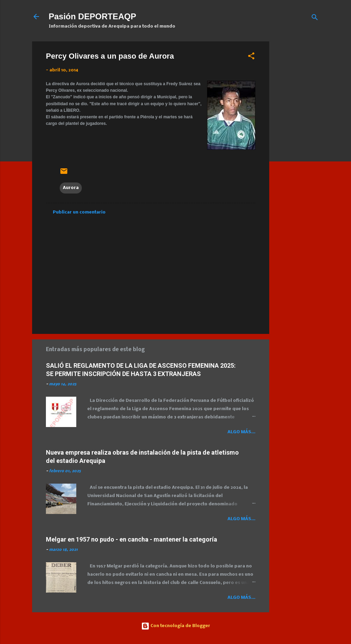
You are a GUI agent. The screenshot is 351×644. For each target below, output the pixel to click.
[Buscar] (315, 19)
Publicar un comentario (79, 212)
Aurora (71, 188)
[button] (251, 57)
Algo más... (241, 432)
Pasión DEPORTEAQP (92, 16)
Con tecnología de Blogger (176, 626)
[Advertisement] (313, 145)
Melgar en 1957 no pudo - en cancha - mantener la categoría (131, 539)
